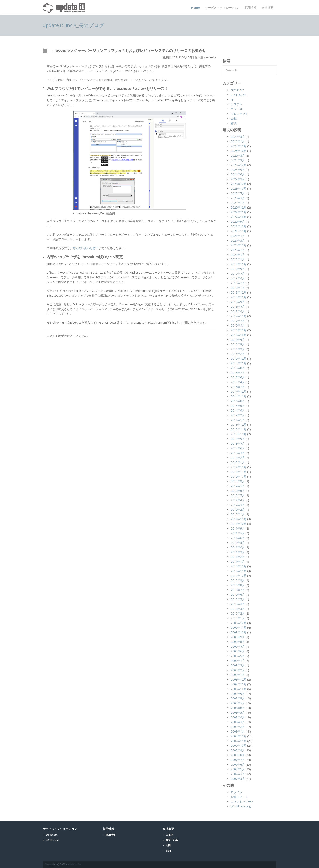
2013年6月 (238, 448)
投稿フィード (239, 797)
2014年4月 (238, 410)
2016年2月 (238, 354)
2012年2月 (238, 510)
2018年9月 (238, 302)
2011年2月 (238, 557)
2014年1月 (238, 420)
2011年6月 (238, 538)
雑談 (234, 123)
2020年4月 (238, 255)
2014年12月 (239, 392)
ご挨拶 (169, 835)
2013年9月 (238, 439)
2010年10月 (239, 576)
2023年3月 (238, 198)
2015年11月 (239, 363)
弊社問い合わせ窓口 (85, 248)
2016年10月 (239, 335)
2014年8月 (238, 401)
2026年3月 (238, 137)
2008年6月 (238, 708)
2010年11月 (239, 571)
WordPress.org (241, 806)
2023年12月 (239, 184)
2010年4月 (238, 604)
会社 (234, 118)
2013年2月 (238, 458)
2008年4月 (238, 717)
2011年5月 (238, 543)
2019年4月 (238, 278)
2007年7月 (238, 760)
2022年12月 (239, 207)
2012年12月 (239, 467)
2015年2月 (238, 387)
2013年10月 (239, 434)
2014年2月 (238, 415)
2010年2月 (238, 613)
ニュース (237, 109)
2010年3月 (238, 609)
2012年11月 (239, 472)
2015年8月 (238, 368)
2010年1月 (238, 618)
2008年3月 (238, 722)
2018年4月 (238, 311)
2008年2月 (238, 727)
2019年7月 (238, 273)
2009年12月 (239, 623)
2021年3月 (238, 240)
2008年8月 (238, 698)
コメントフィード (242, 802)
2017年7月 (238, 321)
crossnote (238, 90)
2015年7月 (238, 373)
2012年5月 (238, 495)
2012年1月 (238, 514)
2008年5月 (238, 713)
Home (196, 7)
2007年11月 (239, 741)
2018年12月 (239, 292)
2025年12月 (239, 146)
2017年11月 (239, 316)
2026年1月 (238, 141)
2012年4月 (238, 500)
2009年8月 (238, 642)
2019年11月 (239, 264)
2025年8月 (238, 155)
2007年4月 (238, 774)
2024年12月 (239, 165)
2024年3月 (238, 179)
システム (237, 104)
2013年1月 (238, 462)
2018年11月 (239, 297)
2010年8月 (238, 585)
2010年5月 (238, 599)
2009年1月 (238, 675)
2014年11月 (239, 396)
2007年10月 (239, 746)
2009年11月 (239, 628)
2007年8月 (238, 755)
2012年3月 (238, 505)
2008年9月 (238, 694)
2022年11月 (239, 212)
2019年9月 (238, 269)
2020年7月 (238, 250)
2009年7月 (238, 646)
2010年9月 (238, 580)
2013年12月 (239, 425)
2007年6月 (238, 764)
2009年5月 (238, 656)
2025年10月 (239, 151)
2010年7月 (238, 590)
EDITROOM (239, 95)
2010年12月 (239, 566)
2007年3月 (238, 779)
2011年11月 (239, 519)
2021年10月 (239, 231)
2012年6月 (238, 491)
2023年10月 (239, 189)
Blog (168, 851)
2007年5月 (238, 769)
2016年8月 (238, 344)
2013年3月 (238, 453)
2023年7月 (238, 193)
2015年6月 (238, 377)
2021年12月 (239, 226)
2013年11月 (239, 429)
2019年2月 (238, 283)
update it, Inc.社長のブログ (73, 25)
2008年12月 (239, 679)
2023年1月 (238, 203)
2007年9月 (238, 750)
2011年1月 (238, 561)
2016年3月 (238, 349)
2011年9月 (238, 528)
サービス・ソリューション (222, 7)
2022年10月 (239, 217)
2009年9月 (238, 637)
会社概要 (268, 7)
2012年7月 (238, 486)
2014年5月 (238, 406)
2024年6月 (238, 174)
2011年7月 (238, 533)
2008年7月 (238, 703)
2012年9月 (238, 481)
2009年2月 (238, 670)
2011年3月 (238, 552)
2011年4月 (238, 547)
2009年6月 (238, 651)
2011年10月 (239, 524)
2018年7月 (238, 307)
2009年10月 (239, 632)
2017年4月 (238, 325)
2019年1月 (238, 288)
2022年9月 (238, 222)
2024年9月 (238, 170)
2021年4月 (238, 236)
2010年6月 (238, 595)
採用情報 (251, 7)
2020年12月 (239, 245)
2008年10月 (239, 689)
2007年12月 (239, 736)
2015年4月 (238, 382)
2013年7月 (238, 443)
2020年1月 (238, 259)
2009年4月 (238, 661)
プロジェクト (239, 114)
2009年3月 (238, 665)
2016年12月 (239, 330)
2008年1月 (238, 731)
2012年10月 (239, 476)
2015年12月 (239, 358)
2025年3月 (238, 160)
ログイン (237, 792)
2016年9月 (238, 340)
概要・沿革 (172, 840)
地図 (168, 845)
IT (232, 99)
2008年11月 (239, 684)
